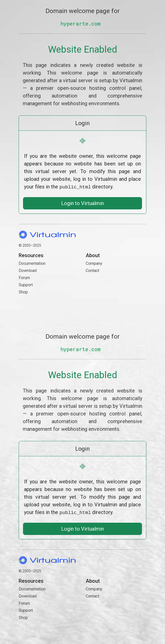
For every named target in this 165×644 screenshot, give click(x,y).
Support (26, 284)
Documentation (32, 263)
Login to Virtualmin (82, 203)
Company (94, 263)
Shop (23, 291)
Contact (116, 288)
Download (28, 270)
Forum (24, 277)
